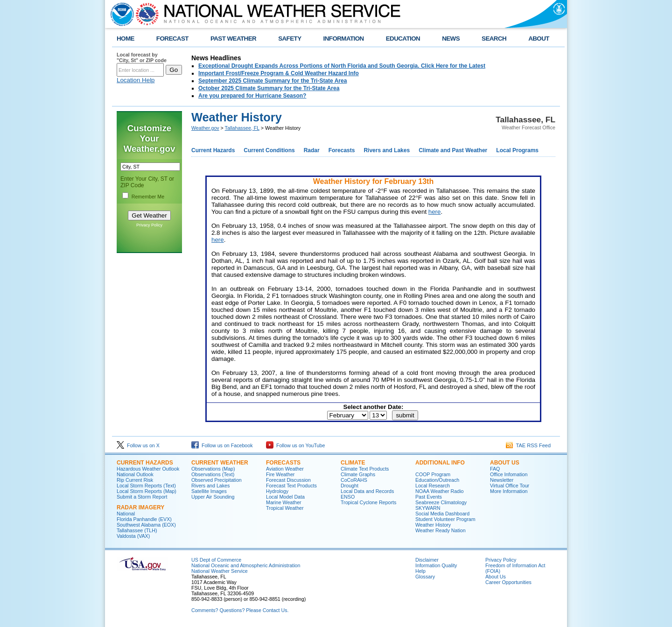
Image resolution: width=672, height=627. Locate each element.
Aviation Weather (285, 469)
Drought (350, 486)
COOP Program (433, 474)
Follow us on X (138, 445)
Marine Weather (284, 502)
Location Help (136, 80)
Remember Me (148, 197)
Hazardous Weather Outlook (148, 469)
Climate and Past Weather (453, 150)
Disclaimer (427, 560)
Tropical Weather (285, 508)
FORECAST (172, 39)
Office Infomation (509, 474)
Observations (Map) (213, 469)
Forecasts (342, 150)
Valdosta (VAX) (133, 536)
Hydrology (277, 491)
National (126, 514)
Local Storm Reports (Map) (147, 491)
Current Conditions (269, 150)
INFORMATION (344, 39)
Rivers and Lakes (387, 150)
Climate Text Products (365, 469)
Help (420, 571)
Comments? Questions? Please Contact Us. (240, 610)
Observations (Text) (213, 474)
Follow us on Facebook (222, 445)
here (435, 212)
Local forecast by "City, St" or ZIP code (142, 57)
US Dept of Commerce (216, 560)
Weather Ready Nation (441, 530)
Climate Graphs (358, 474)
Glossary (425, 577)
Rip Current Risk (135, 480)
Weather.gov (205, 128)
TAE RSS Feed (528, 445)
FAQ (495, 469)
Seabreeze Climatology (441, 502)
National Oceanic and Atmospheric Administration (246, 565)
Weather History (433, 525)
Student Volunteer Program (445, 519)
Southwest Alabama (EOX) (146, 525)
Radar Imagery (140, 507)
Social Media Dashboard (442, 514)
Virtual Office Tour (510, 486)
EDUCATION (403, 39)
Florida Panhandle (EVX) (144, 519)
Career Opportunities (508, 582)
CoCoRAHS (354, 480)
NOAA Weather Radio (439, 491)
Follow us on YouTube (295, 445)
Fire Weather (280, 474)
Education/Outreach (437, 480)
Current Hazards (213, 150)
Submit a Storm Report (142, 497)
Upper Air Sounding (213, 497)
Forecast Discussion (288, 480)
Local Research (433, 486)
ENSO (348, 497)
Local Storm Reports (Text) (146, 486)
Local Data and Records (367, 491)
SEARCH (494, 39)
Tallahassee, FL (242, 128)
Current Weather (220, 463)
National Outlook (135, 474)
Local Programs (517, 150)
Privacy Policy (149, 225)
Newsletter (502, 480)
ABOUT (539, 39)
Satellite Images (209, 491)
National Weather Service (220, 571)
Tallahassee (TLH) (137, 530)
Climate (353, 463)
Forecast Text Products (291, 486)
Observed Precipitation (217, 480)
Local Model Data (285, 497)
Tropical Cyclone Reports (368, 502)
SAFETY (290, 39)
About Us (505, 463)
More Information (509, 491)
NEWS (451, 39)
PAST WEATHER (233, 39)
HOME (126, 39)
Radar (312, 150)
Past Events (429, 497)
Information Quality (436, 565)
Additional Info (440, 463)
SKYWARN (428, 508)
